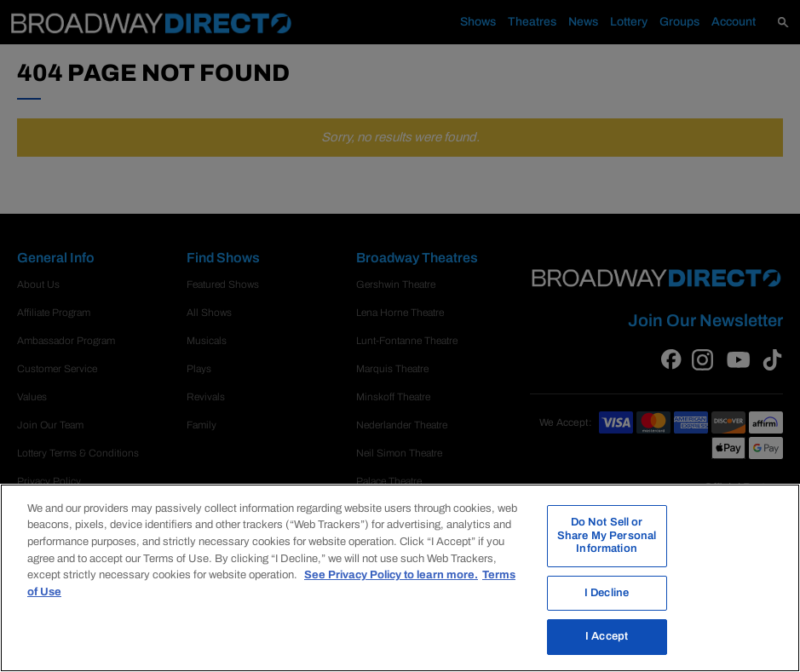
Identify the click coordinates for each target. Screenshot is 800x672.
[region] (400, 578)
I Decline (607, 593)
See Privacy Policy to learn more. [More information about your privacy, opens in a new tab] (391, 575)
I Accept (607, 636)
